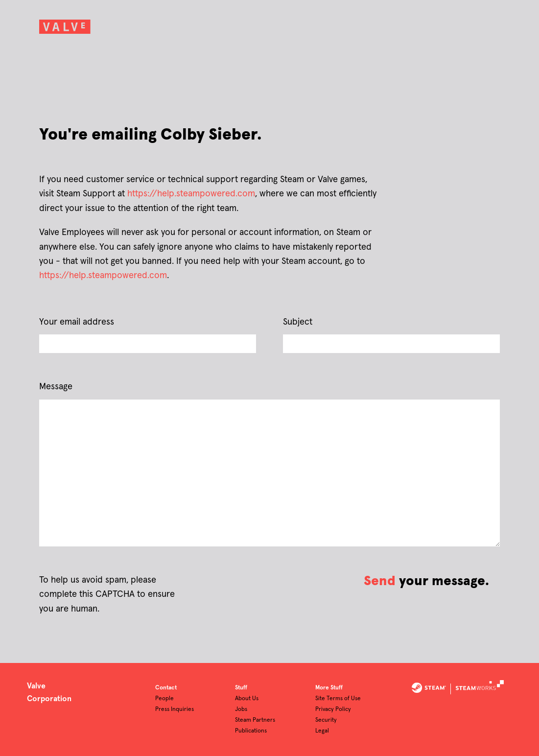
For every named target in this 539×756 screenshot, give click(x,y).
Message (56, 387)
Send (380, 581)
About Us (247, 699)
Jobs (241, 709)
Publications (251, 731)
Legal (322, 731)
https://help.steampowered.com (191, 194)
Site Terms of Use (338, 699)
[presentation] (254, 587)
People (164, 699)
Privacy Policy (333, 709)
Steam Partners (255, 720)
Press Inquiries (175, 709)
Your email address (77, 322)
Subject (298, 322)
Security (326, 720)
